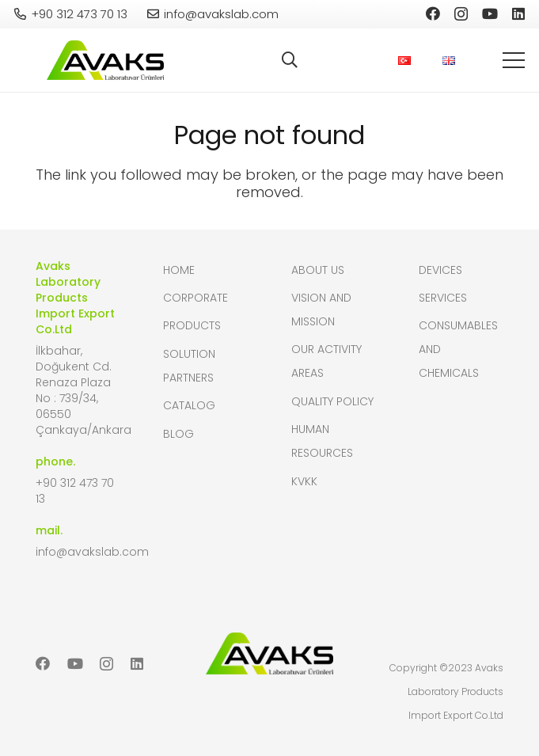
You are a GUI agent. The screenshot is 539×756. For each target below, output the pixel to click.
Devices (440, 270)
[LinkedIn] (518, 13)
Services (443, 298)
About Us (318, 270)
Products (192, 325)
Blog (178, 434)
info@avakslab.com (92, 552)
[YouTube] (490, 13)
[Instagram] (461, 14)
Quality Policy (332, 401)
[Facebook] (433, 13)
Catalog (189, 405)
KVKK (304, 481)
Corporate (195, 298)
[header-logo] (105, 60)
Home (179, 270)
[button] (290, 60)
